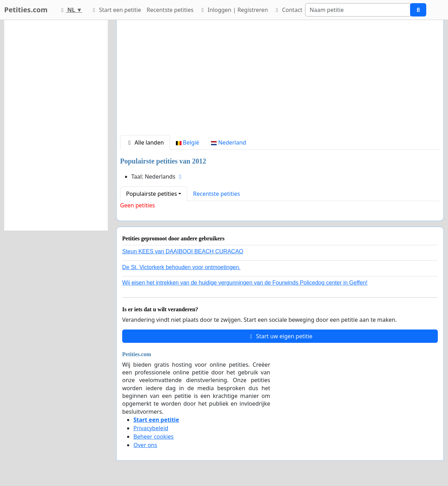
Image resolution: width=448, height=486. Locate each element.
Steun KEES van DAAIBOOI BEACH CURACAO (183, 251)
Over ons (145, 445)
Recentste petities (170, 10)
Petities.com (26, 10)
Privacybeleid (151, 428)
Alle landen (145, 142)
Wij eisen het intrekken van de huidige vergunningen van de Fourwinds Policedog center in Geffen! (245, 283)
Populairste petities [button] (151, 194)
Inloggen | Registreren (233, 10)
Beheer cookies (154, 437)
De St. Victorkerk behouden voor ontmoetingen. (181, 267)
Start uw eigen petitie (280, 336)
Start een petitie (116, 10)
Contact (288, 10)
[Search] (358, 10)
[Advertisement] (280, 80)
